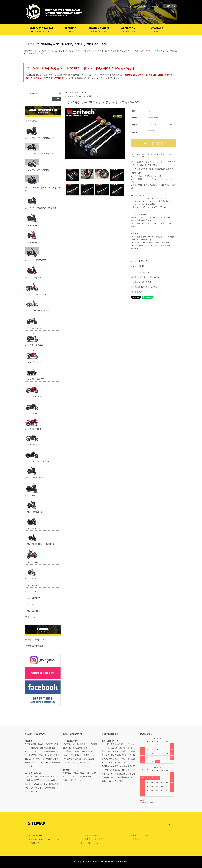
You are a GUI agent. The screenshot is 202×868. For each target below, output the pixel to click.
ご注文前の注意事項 (34, 646)
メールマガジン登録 (139, 836)
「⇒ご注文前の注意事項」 (155, 51)
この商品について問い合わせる (144, 287)
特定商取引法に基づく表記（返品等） (147, 277)
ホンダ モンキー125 (79, 93)
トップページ (37, 836)
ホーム (66, 93)
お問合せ (134, 839)
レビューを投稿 (137, 266)
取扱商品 (35, 843)
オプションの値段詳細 (140, 273)
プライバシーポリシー (91, 843)
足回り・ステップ (95, 96)
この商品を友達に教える (141, 282)
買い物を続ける (137, 292)
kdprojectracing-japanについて (39, 640)
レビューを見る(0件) (139, 261)
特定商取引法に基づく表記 (93, 839)
